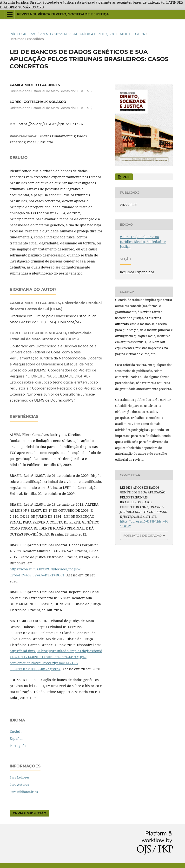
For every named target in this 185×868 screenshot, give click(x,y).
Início (15, 34)
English (16, 731)
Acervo (30, 34)
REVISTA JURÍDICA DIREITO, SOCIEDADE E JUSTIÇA (63, 14)
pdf (126, 177)
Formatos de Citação (142, 536)
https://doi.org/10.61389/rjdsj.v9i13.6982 (51, 124)
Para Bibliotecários (24, 792)
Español (16, 738)
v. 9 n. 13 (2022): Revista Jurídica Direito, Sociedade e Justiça (92, 34)
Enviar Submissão (30, 813)
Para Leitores (20, 777)
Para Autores (19, 785)
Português (18, 746)
